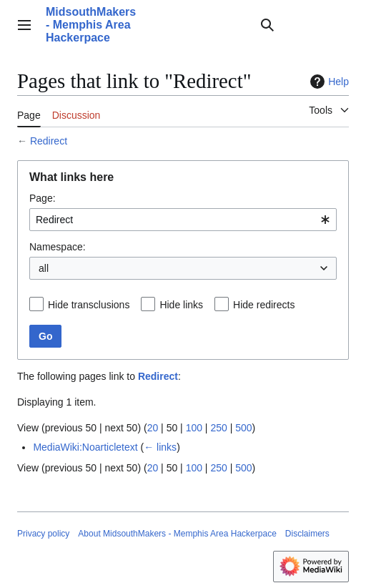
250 (218, 428)
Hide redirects (264, 305)
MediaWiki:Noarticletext (85, 447)
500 (243, 428)
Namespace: (58, 247)
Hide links (181, 305)
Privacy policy (43, 534)
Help (328, 82)
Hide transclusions (89, 305)
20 (153, 428)
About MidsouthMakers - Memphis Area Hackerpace (177, 534)
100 (194, 428)
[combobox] (183, 220)
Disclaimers (307, 534)
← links (160, 447)
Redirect (49, 141)
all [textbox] (44, 268)
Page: (43, 198)
